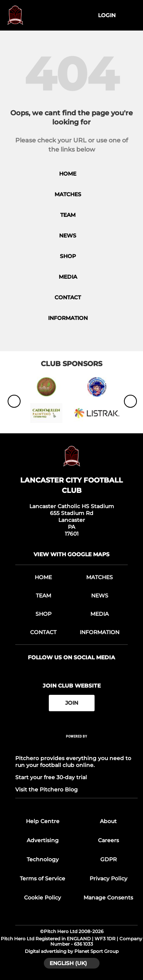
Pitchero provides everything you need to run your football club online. (73, 762)
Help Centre (43, 821)
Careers (108, 840)
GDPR (108, 859)
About (108, 821)
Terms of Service (43, 878)
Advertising (43, 840)
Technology (43, 859)
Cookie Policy (43, 898)
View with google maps (71, 554)
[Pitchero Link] (77, 746)
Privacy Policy (108, 878)
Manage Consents (108, 898)
